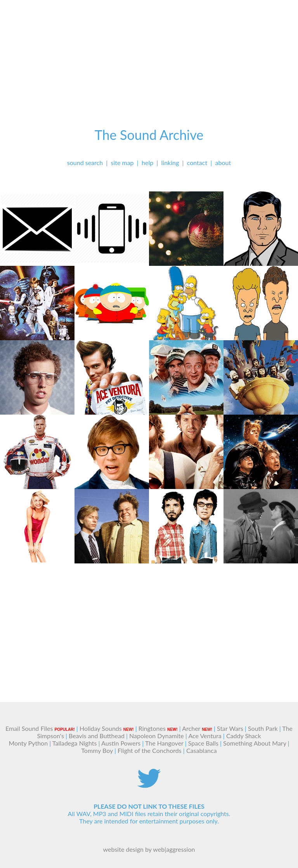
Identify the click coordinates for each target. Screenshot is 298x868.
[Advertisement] (149, 54)
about (223, 163)
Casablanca (202, 750)
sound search (85, 163)
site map (122, 163)
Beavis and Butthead (97, 736)
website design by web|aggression (149, 849)
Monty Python (28, 743)
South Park (263, 728)
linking (170, 163)
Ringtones (152, 728)
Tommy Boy (97, 750)
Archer (191, 728)
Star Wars (230, 728)
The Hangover (164, 743)
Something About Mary (255, 743)
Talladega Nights (75, 743)
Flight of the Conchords (150, 750)
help (147, 163)
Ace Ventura (205, 736)
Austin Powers (121, 743)
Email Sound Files (29, 728)
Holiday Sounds (101, 728)
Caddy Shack (244, 736)
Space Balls (203, 743)
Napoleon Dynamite (157, 736)
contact (197, 163)
